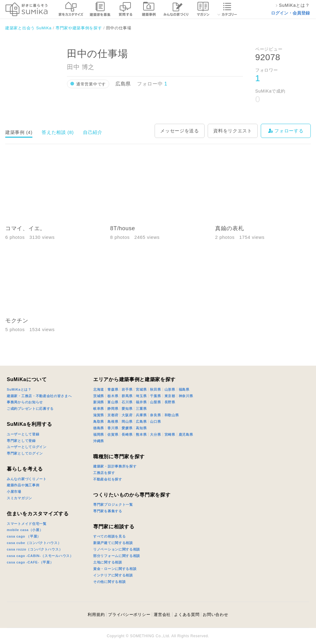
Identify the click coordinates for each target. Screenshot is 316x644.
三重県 (141, 409)
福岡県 (99, 434)
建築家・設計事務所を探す (115, 466)
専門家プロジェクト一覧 (113, 505)
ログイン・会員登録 (290, 13)
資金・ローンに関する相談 (115, 569)
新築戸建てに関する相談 (113, 543)
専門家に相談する (114, 527)
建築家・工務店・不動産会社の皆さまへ (39, 396)
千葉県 (155, 396)
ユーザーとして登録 (23, 434)
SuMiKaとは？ (19, 389)
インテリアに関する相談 (113, 575)
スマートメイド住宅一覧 (27, 524)
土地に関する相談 (108, 562)
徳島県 (99, 428)
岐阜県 (99, 409)
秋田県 (155, 389)
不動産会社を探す (108, 479)
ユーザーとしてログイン (27, 447)
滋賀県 (99, 415)
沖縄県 (99, 441)
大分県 (155, 434)
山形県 (170, 389)
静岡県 (113, 409)
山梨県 (155, 402)
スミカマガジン (19, 498)
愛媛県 (127, 428)
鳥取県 (99, 422)
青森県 (113, 389)
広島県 (141, 422)
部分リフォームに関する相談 (117, 556)
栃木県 (113, 396)
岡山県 (127, 422)
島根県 (113, 422)
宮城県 (141, 389)
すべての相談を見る (109, 536)
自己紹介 (93, 132)
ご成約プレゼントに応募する (30, 409)
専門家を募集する (108, 511)
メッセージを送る (180, 131)
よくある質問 (187, 615)
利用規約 (96, 615)
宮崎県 (170, 434)
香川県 (113, 428)
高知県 (141, 428)
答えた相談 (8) (58, 132)
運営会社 (162, 615)
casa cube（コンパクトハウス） (34, 543)
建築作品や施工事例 (23, 485)
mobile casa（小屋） (25, 530)
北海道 (99, 389)
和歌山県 (172, 415)
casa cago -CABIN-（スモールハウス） (40, 556)
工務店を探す (104, 473)
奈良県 (155, 415)
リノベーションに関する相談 (117, 549)
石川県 (127, 402)
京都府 (113, 415)
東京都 (170, 396)
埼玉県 (141, 396)
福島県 (184, 389)
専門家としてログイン (25, 453)
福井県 (141, 402)
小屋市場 (14, 492)
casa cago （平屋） (24, 536)
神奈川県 (186, 396)
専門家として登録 (21, 441)
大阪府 (127, 415)
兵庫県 (141, 415)
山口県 (155, 422)
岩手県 (127, 389)
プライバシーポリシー (129, 615)
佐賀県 (113, 434)
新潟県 (99, 402)
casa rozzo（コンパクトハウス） (35, 549)
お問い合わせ (215, 615)
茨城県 (99, 396)
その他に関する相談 (109, 582)
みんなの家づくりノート (27, 479)
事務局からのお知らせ (25, 402)
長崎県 (127, 434)
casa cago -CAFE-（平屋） (30, 562)
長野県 (170, 402)
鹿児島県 (186, 434)
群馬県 (127, 396)
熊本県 (141, 434)
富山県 (113, 402)
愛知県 (127, 409)
